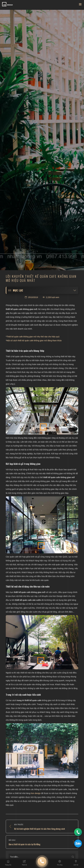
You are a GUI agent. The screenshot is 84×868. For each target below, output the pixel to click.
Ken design (36, 793)
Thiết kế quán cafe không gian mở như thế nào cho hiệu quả (33, 337)
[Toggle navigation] (80, 5)
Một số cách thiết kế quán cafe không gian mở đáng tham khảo (34, 341)
